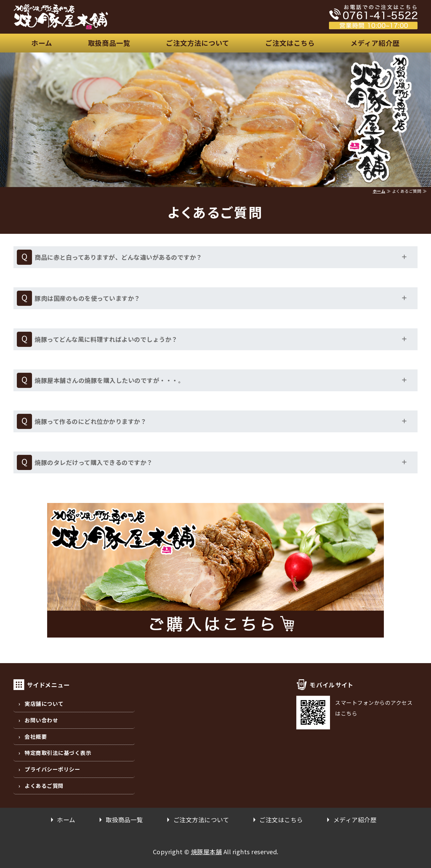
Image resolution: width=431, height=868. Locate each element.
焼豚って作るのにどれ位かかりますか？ (91, 421)
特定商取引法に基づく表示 (58, 753)
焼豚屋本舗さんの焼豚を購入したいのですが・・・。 (109, 380)
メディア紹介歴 (375, 43)
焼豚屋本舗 (207, 852)
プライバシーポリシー (52, 769)
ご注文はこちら (290, 43)
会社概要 (36, 737)
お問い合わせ (41, 720)
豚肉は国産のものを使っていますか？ (88, 298)
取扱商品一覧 (109, 43)
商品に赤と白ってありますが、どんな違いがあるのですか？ (119, 257)
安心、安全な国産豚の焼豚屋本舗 (101, 17)
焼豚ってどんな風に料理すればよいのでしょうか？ (106, 339)
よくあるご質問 (44, 786)
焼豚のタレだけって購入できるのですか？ (94, 462)
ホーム (42, 43)
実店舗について (44, 704)
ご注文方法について (198, 43)
